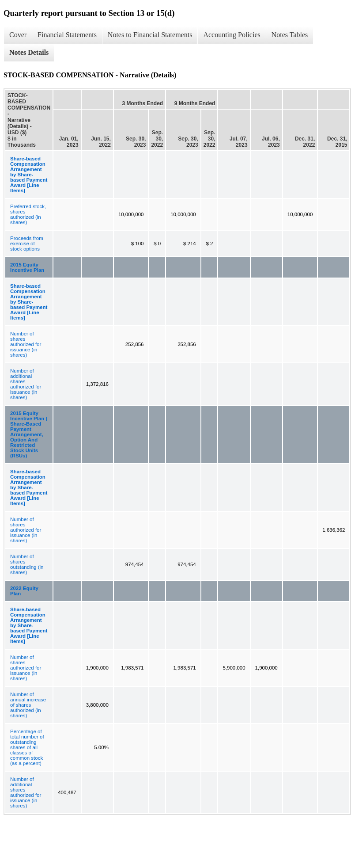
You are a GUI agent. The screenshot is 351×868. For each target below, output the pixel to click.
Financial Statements (67, 35)
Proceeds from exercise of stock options (27, 244)
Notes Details (29, 52)
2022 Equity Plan (24, 591)
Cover (18, 35)
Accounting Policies (232, 35)
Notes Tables (290, 35)
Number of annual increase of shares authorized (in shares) (28, 705)
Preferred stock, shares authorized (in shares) (28, 214)
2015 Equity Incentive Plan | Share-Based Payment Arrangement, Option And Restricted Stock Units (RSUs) (29, 434)
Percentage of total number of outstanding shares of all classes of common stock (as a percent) (27, 747)
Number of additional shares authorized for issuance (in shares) (26, 384)
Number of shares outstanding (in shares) (27, 564)
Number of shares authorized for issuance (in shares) (26, 344)
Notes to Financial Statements (150, 35)
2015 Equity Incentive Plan (27, 267)
